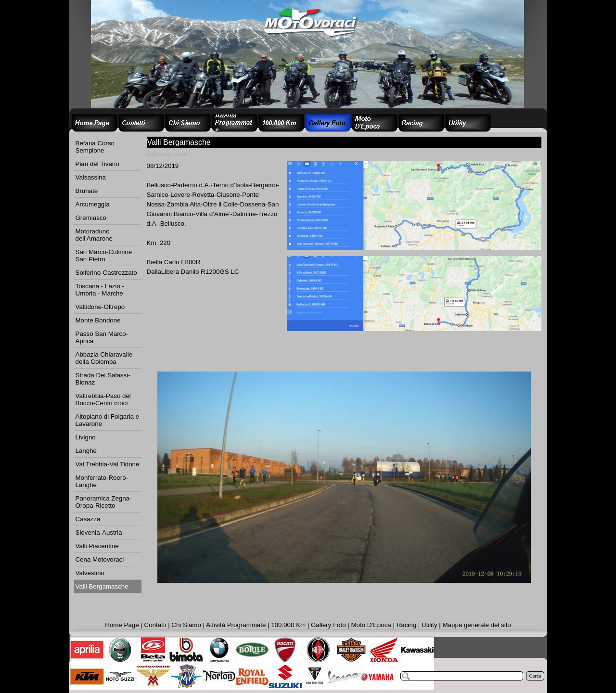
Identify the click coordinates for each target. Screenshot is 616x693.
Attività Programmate (236, 625)
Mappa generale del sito (476, 625)
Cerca (535, 676)
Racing (407, 625)
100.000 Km (288, 625)
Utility (430, 625)
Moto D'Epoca (371, 625)
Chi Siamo (186, 625)
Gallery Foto (328, 625)
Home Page (122, 625)
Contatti (155, 625)
